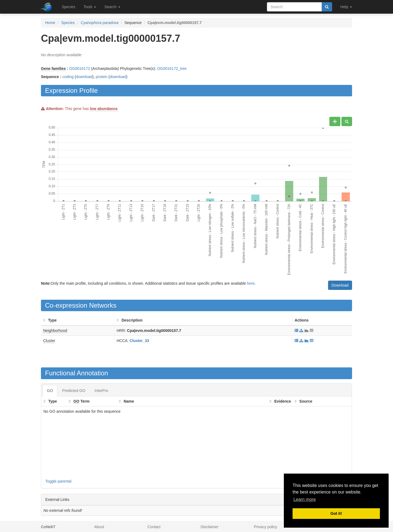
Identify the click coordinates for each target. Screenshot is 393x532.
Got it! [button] (336, 513)
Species (69, 7)
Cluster (49, 341)
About (99, 527)
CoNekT (48, 527)
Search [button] (112, 7)
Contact (154, 527)
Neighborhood (55, 331)
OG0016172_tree (172, 69)
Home (50, 23)
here (251, 283)
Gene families (53, 69)
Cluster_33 (139, 341)
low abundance (104, 109)
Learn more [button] (305, 499)
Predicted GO (74, 391)
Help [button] (346, 7)
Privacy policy (266, 527)
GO (50, 391)
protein (102, 77)
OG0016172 (80, 69)
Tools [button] (90, 7)
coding (68, 77)
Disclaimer (209, 527)
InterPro (102, 391)
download (84, 77)
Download (340, 285)
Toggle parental (58, 481)
